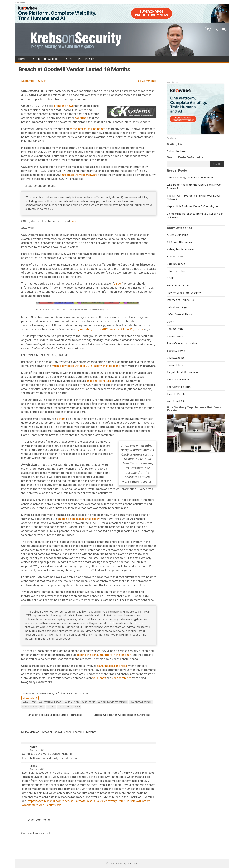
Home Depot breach (141, 702)
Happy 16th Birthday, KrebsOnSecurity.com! (194, 206)
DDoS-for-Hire (176, 271)
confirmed (81, 118)
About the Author (46, 59)
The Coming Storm (179, 387)
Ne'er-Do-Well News (179, 314)
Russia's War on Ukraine (182, 343)
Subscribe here (176, 151)
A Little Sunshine (178, 235)
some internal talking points (87, 129)
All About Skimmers (179, 242)
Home (22, 59)
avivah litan (30, 702)
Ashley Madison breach (182, 249)
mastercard (30, 707)
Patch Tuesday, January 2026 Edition (190, 178)
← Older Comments (37, 820)
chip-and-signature (99, 381)
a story (61, 419)
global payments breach (113, 702)
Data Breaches (30, 698)
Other (170, 322)
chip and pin (72, 702)
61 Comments (147, 81)
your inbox (99, 678)
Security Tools (176, 351)
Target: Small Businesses (183, 372)
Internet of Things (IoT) (182, 300)
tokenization (141, 623)
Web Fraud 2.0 (176, 401)
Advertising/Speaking (81, 59)
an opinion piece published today (79, 519)
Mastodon (133, 863)
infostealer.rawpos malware (79, 175)
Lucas (33, 766)
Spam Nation (175, 365)
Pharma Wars (175, 329)
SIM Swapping (176, 358)
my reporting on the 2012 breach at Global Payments (109, 329)
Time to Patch (176, 394)
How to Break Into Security (184, 293)
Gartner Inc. (89, 702)
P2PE (111, 623)
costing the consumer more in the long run (104, 655)
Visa (78, 707)
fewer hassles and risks (112, 666)
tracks (118, 283)
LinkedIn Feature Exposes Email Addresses (53, 715)
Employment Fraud (179, 286)
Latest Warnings (177, 307)
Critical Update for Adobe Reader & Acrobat (123, 715)
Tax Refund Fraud (178, 380)
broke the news (64, 106)
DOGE (170, 278)
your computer (121, 678)
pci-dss (51, 707)
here (73, 221)
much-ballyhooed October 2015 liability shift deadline (86, 366)
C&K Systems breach (51, 702)
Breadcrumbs (175, 257)
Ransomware (175, 336)
